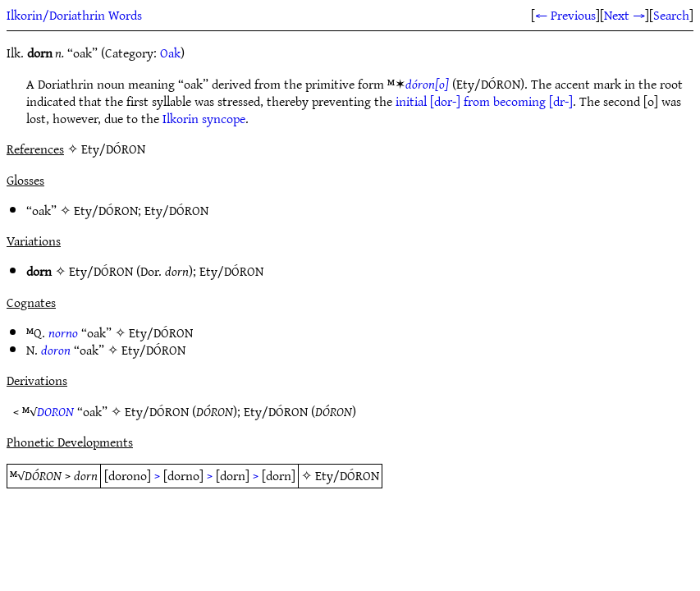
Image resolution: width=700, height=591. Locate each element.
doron (56, 350)
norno (63, 332)
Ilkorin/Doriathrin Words (74, 15)
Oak (170, 53)
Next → (625, 15)
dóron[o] (427, 84)
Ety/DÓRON (106, 210)
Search (671, 15)
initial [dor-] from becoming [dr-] (484, 101)
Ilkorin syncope (204, 118)
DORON (55, 411)
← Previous (565, 15)
